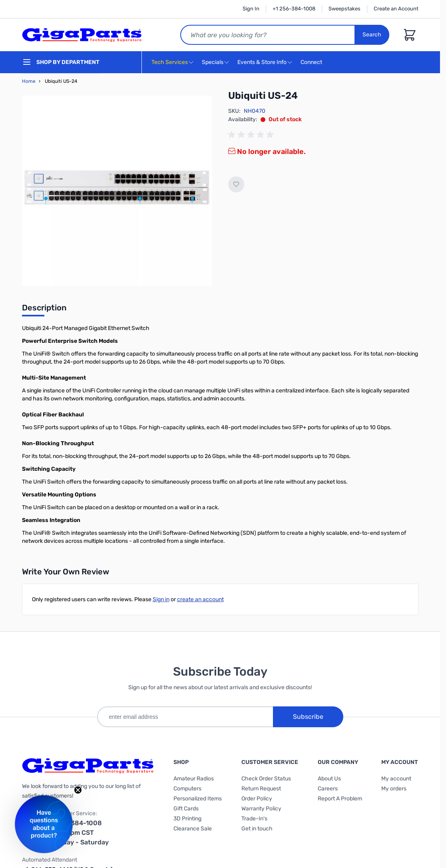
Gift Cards (186, 809)
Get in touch (257, 829)
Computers (187, 789)
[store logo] (82, 35)
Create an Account (396, 9)
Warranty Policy (261, 809)
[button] (44, 824)
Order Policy (257, 799)
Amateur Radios (194, 779)
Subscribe (308, 717)
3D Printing (187, 819)
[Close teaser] (78, 790)
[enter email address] (185, 717)
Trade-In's (254, 819)
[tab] (44, 310)
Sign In (251, 9)
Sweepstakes (344, 9)
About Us (329, 779)
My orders (394, 789)
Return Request (261, 789)
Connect (312, 63)
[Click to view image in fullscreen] (117, 191)
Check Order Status (266, 779)
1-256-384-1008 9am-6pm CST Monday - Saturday (79, 833)
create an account (200, 599)
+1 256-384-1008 (294, 9)
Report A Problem (340, 799)
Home (29, 81)
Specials (213, 62)
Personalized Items (198, 799)
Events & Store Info (262, 62)
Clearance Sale (193, 829)
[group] (252, 135)
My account (396, 779)
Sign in (161, 599)
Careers (328, 789)
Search (372, 35)
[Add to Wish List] (236, 184)
